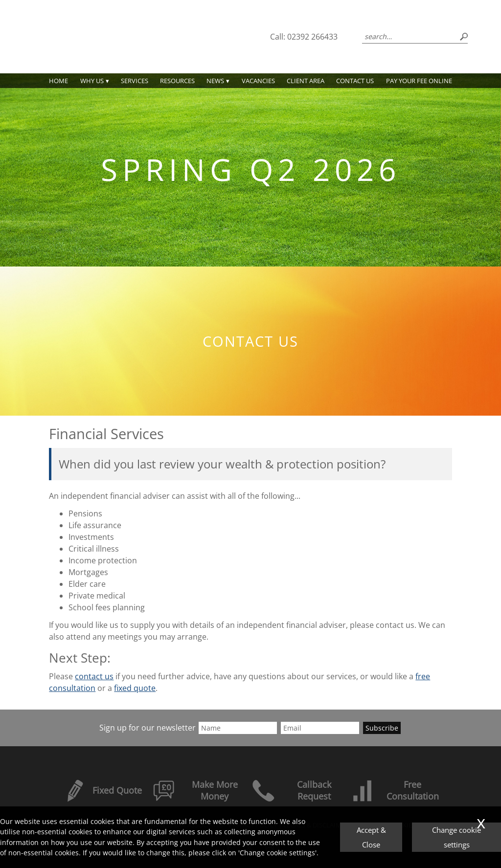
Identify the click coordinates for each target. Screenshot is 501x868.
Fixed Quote (102, 790)
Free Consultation (395, 790)
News (215, 81)
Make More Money (195, 790)
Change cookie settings (456, 837)
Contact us (355, 81)
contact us (94, 676)
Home (58, 81)
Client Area (306, 81)
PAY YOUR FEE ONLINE (419, 81)
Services (135, 81)
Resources (177, 81)
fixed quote (135, 688)
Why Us (92, 81)
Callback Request (291, 790)
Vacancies (258, 81)
